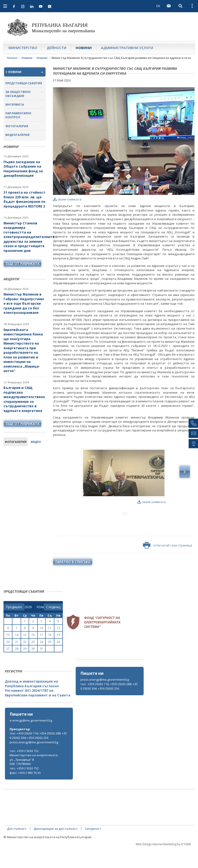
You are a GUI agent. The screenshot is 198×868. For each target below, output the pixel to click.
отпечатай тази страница (168, 565)
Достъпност (17, 848)
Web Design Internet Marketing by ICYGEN (163, 864)
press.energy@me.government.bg (105, 699)
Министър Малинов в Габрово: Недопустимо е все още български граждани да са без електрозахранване (24, 303)
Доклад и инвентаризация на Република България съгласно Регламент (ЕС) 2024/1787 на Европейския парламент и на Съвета (38, 708)
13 (8, 654)
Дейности (56, 48)
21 (17, 661)
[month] (40, 626)
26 (58, 661)
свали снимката (67, 199)
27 (8, 668)
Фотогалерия (17, 126)
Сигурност (93, 848)
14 (17, 654)
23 (33, 661)
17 (41, 654)
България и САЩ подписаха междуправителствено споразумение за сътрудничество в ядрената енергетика (24, 399)
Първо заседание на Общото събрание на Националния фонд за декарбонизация (23, 169)
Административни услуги (127, 48)
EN (158, 6)
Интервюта (15, 105)
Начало (12, 58)
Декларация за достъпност (56, 848)
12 (58, 647)
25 (50, 661)
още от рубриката (22, 263)
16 (33, 654)
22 (25, 661)
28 (17, 668)
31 (41, 668)
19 (58, 654)
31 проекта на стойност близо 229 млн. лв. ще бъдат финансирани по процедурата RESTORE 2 (24, 199)
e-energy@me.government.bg (31, 740)
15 (25, 654)
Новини (84, 48)
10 (41, 647)
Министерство (23, 48)
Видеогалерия (17, 135)
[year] (28, 626)
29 (25, 668)
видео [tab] (36, 442)
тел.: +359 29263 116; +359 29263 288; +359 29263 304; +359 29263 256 (109, 706)
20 (8, 661)
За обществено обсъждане (18, 94)
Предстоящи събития (24, 83)
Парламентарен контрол (18, 115)
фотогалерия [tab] (16, 442)
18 (50, 654)
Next (185, 472)
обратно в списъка (73, 581)
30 (33, 668)
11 (50, 647)
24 (41, 661)
